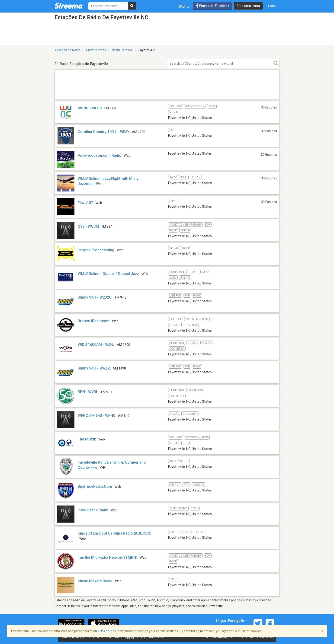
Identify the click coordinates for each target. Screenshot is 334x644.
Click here (105, 631)
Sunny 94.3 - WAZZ (94, 368)
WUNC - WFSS (90, 108)
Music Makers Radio (95, 581)
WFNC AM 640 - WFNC (97, 416)
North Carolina (122, 50)
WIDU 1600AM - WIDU (96, 345)
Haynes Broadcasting (96, 250)
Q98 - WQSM (88, 226)
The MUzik (87, 439)
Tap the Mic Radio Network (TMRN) (108, 557)
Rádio (183, 6)
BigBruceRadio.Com (95, 486)
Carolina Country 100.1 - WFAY (104, 132)
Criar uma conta (248, 6)
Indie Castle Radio (93, 510)
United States (96, 50)
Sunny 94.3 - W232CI (96, 297)
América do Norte (67, 50)
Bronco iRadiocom (94, 321)
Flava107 (85, 203)
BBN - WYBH (88, 392)
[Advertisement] (167, 99)
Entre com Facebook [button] (212, 6)
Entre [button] (272, 6)
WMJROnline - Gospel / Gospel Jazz (108, 274)
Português (238, 621)
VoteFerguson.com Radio (100, 155)
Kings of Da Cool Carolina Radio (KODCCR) (115, 533)
